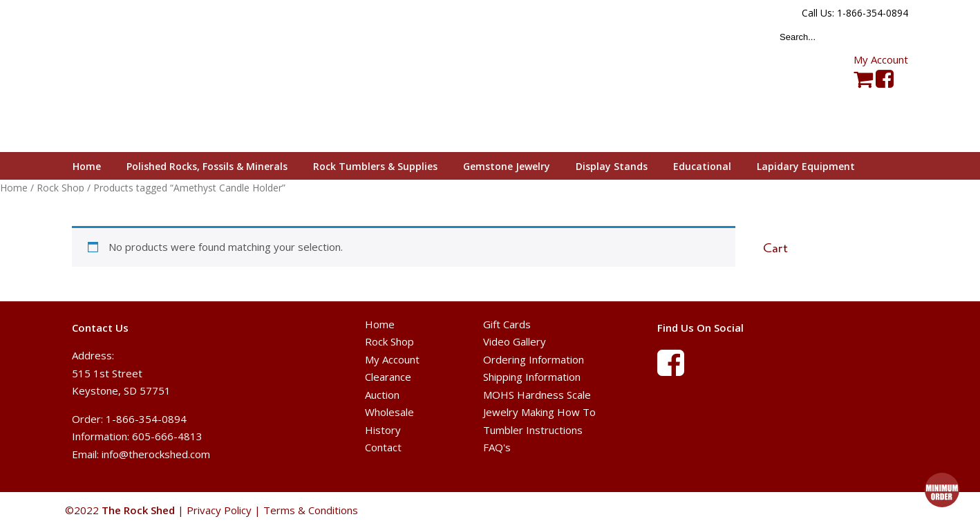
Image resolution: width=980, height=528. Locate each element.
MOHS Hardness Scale (537, 395)
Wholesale (389, 412)
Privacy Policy (219, 510)
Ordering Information (534, 359)
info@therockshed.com (156, 454)
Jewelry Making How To (539, 412)
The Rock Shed (154, 77)
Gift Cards (507, 324)
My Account (881, 59)
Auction (382, 395)
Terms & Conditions (311, 510)
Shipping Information (532, 377)
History (383, 430)
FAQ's (497, 447)
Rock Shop (389, 341)
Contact (383, 447)
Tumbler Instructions (533, 430)
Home (14, 188)
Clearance (388, 377)
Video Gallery (515, 341)
